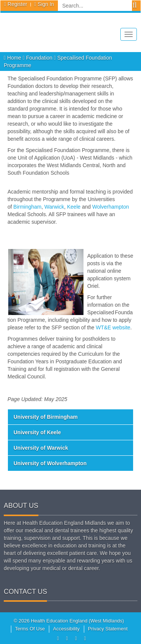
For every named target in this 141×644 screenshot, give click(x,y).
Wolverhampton (111, 207)
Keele (74, 207)
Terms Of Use (30, 629)
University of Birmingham (45, 417)
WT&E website (113, 327)
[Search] (95, 6)
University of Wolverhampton (50, 463)
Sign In (46, 4)
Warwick (54, 207)
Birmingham (28, 207)
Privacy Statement (108, 629)
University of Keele (37, 432)
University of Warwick (41, 448)
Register (17, 4)
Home (13, 58)
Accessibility (66, 629)
